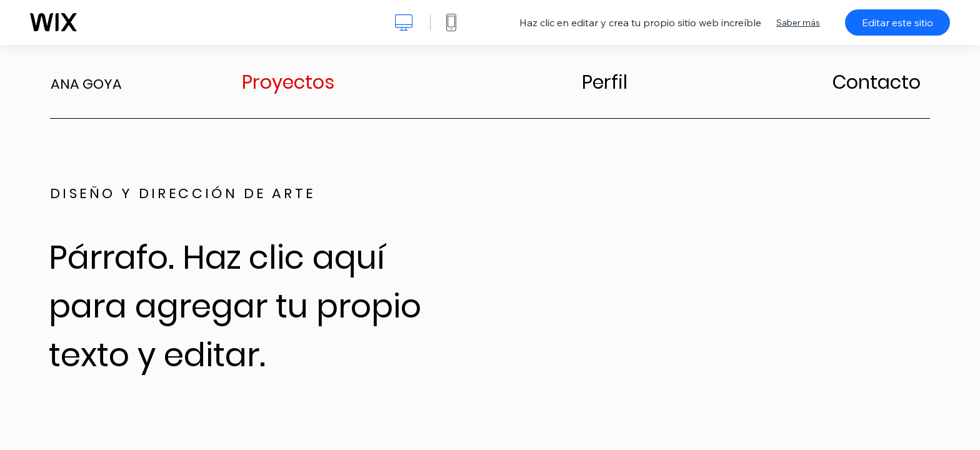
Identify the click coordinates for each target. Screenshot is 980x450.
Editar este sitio (897, 22)
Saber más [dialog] (798, 22)
